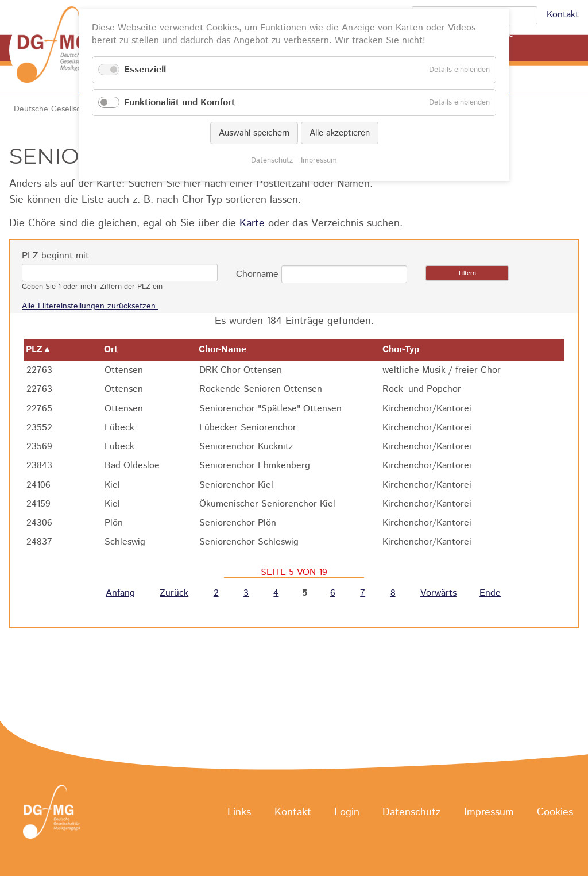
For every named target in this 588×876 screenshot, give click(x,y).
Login (347, 812)
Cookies (555, 812)
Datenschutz (411, 812)
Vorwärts (438, 593)
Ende (490, 593)
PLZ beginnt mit (55, 256)
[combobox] (344, 274)
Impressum (489, 812)
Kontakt (563, 15)
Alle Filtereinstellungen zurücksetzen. (90, 306)
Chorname (257, 274)
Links (239, 812)
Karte (252, 223)
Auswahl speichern (254, 133)
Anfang (120, 593)
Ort (117, 350)
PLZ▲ (39, 350)
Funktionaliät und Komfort (179, 103)
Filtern (467, 273)
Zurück (174, 593)
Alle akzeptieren (340, 133)
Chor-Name (228, 350)
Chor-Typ (407, 350)
